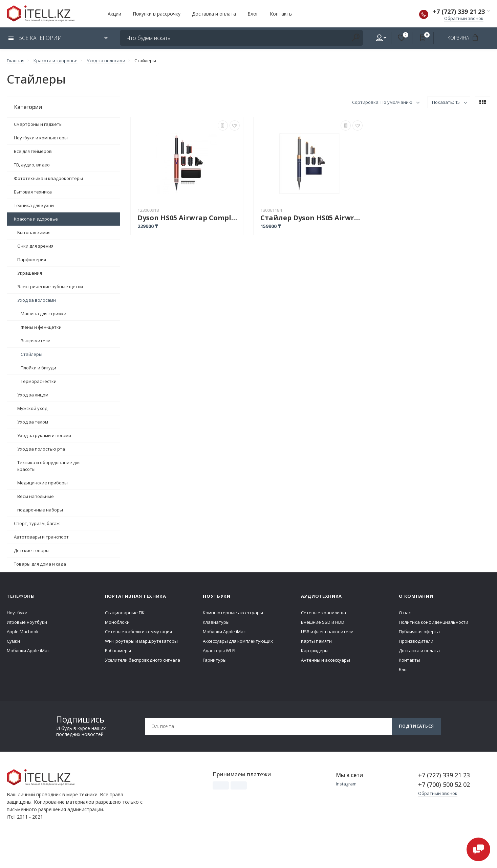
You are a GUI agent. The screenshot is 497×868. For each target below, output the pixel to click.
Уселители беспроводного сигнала (143, 660)
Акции (114, 14)
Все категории (35, 38)
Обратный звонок (464, 18)
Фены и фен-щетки (41, 327)
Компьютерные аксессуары (233, 613)
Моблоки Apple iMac (28, 650)
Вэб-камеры (118, 650)
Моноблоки (117, 622)
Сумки (13, 641)
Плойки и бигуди (38, 368)
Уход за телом (33, 422)
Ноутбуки (17, 613)
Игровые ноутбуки (27, 622)
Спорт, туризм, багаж (37, 523)
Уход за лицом (33, 395)
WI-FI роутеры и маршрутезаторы (141, 641)
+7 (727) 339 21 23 (459, 12)
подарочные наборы (40, 510)
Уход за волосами (37, 300)
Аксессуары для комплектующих (238, 641)
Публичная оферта (419, 632)
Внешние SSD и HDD (323, 622)
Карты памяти (316, 641)
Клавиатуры (216, 622)
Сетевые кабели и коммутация (138, 632)
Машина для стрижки (44, 314)
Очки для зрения (35, 246)
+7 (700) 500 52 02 (444, 784)
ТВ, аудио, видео (32, 165)
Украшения (30, 273)
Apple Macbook (23, 632)
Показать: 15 (446, 102)
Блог (253, 14)
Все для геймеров (33, 151)
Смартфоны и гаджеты (38, 124)
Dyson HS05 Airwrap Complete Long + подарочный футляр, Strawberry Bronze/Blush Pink (189, 218)
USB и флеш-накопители (327, 632)
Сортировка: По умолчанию (382, 102)
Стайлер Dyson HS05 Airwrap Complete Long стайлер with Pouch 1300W (311, 218)
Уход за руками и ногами (44, 435)
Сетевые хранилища (323, 613)
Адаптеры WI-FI (219, 650)
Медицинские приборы (42, 483)
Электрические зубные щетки (50, 287)
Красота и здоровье (36, 219)
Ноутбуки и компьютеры (41, 138)
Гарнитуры (215, 660)
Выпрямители (36, 341)
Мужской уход (32, 408)
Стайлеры (31, 354)
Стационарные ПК (125, 613)
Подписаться (416, 726)
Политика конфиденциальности (434, 622)
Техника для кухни (34, 205)
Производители (416, 641)
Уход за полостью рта (41, 449)
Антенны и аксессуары (326, 660)
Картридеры (315, 650)
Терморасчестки (39, 381)
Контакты (281, 14)
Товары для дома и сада (40, 564)
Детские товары (32, 550)
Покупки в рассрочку (157, 14)
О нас (405, 613)
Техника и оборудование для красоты (49, 466)
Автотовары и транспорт (41, 537)
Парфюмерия (32, 259)
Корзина (465, 38)
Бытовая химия (34, 232)
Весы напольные (36, 496)
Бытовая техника (33, 192)
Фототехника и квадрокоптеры (48, 178)
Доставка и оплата (214, 14)
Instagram (346, 784)
